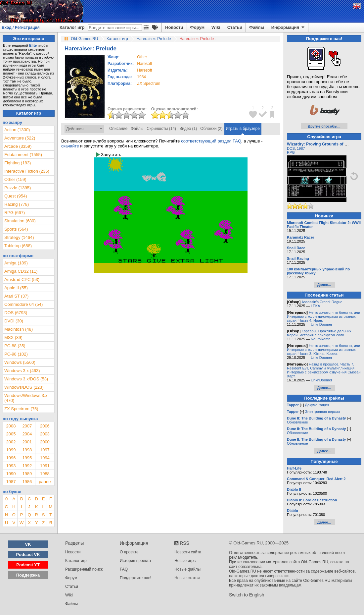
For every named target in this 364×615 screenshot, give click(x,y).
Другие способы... (324, 126)
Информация (288, 28)
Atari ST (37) (16, 296)
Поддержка (28, 575)
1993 (11, 466)
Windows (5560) (20, 362)
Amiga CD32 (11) (21, 271)
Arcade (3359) (18, 146)
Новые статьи (187, 578)
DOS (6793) (16, 313)
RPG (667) (15, 213)
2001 (27, 442)
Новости (174, 27)
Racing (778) (17, 204)
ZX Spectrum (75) (21, 409)
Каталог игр (72, 27)
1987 (11, 482)
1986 (27, 482)
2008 (11, 426)
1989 (27, 474)
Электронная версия (322, 412)
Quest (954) (16, 196)
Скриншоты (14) (161, 129)
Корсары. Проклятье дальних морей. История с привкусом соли (319, 333)
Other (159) (15, 179)
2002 (11, 442)
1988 (45, 474)
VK (28, 544)
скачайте (70, 146)
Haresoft (144, 64)
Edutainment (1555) (23, 155)
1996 (11, 458)
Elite (33, 45)
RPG (291, 152)
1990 (11, 474)
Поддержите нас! (136, 578)
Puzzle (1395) (18, 188)
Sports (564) (16, 229)
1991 (45, 466)
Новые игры (185, 561)
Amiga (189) (16, 263)
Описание (118, 129)
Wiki (216, 27)
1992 (27, 466)
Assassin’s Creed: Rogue (322, 302)
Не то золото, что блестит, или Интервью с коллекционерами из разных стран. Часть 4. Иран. (323, 316)
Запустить (109, 155)
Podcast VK (28, 555)
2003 (45, 434)
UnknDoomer (321, 324)
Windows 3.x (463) (22, 371)
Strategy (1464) (19, 237)
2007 (27, 426)
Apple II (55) (16, 288)
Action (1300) (17, 130)
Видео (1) (188, 129)
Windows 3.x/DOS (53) (26, 379)
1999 (11, 450)
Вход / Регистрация (21, 28)
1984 (141, 77)
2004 (27, 434)
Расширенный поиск (84, 569)
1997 (45, 450)
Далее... (324, 285)
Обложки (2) (211, 129)
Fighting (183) (18, 163)
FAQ (124, 569)
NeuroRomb (320, 339)
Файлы (257, 27)
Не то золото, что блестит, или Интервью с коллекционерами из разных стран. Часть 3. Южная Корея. (323, 350)
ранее (45, 482)
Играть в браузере (243, 129)
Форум (197, 27)
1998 (27, 450)
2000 (45, 442)
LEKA (315, 306)
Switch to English (247, 595)
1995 (27, 458)
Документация (317, 405)
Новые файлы (187, 569)
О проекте (129, 552)
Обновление (297, 422)
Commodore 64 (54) (23, 304)
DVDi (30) (14, 321)
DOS (291, 148)
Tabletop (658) (18, 246)
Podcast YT (28, 565)
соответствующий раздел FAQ (211, 141)
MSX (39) (13, 337)
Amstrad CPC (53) (22, 280)
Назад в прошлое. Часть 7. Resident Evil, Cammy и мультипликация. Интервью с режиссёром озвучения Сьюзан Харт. (324, 370)
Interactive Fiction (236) (27, 171)
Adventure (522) (20, 138)
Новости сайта (188, 552)
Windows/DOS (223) (24, 387)
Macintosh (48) (19, 329)
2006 (45, 426)
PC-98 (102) (16, 354)
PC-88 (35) (15, 346)
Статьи (235, 27)
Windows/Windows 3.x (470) (26, 398)
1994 (45, 458)
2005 (11, 434)
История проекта (135, 561)
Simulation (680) (20, 221)
